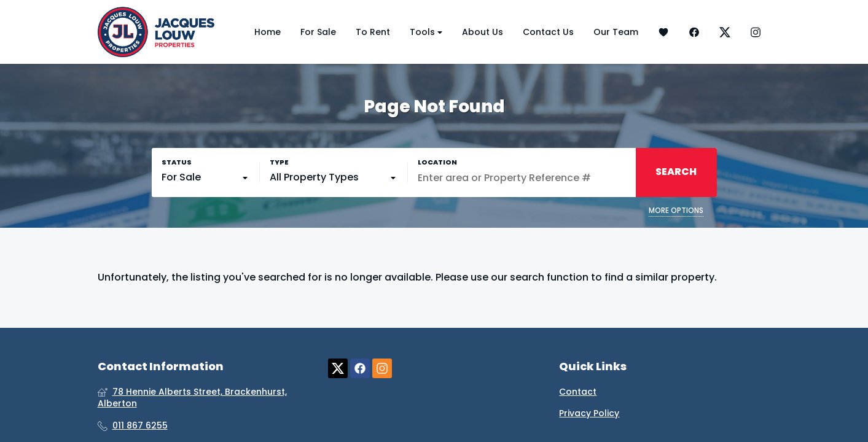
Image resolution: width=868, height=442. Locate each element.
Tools (426, 32)
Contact (578, 392)
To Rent (373, 32)
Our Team (616, 32)
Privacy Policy (589, 413)
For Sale (318, 32)
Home (268, 32)
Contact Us (548, 32)
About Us (483, 32)
